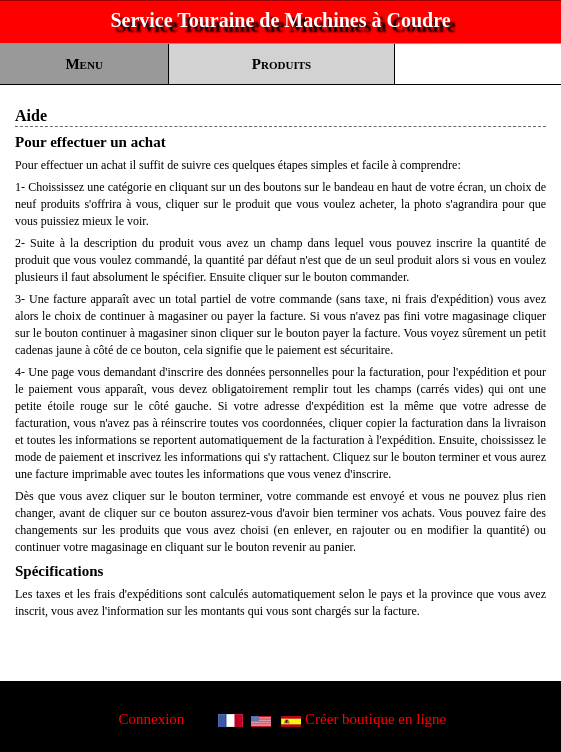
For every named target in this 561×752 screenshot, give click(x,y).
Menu (83, 64)
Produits (281, 64)
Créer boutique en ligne (375, 719)
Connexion (151, 719)
